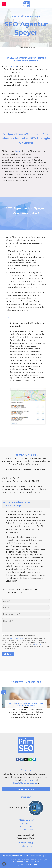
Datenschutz (41, 860)
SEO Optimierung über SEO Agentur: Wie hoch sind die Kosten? (26, 704)
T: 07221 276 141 (26, 843)
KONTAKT (26, 824)
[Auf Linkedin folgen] (34, 759)
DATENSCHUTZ (26, 830)
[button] (4, 4)
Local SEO (12, 66)
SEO (26, 780)
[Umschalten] (4, 502)
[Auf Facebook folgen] (18, 759)
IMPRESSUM (26, 827)
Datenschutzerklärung (17, 638)
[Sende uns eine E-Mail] (26, 759)
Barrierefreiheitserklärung (26, 862)
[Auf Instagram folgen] (22, 759)
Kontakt (19, 860)
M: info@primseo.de (26, 846)
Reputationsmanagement (26, 783)
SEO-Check (9, 860)
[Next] (50, 705)
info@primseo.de (39, 644)
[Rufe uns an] (30, 759)
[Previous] (2, 705)
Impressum (29, 860)
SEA (31, 780)
